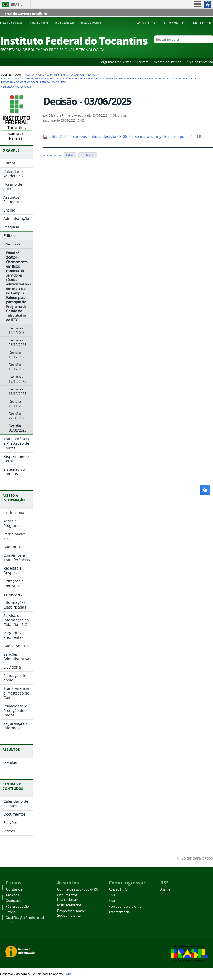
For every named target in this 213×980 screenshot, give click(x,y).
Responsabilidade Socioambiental (71, 913)
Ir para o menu (41, 23)
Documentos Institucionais (68, 897)
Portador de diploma (125, 906)
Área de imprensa (200, 62)
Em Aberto (88, 155)
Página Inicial (34, 74)
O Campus (78, 74)
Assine (165, 889)
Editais (92, 74)
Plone (68, 974)
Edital (70, 155)
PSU (112, 895)
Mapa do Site (203, 23)
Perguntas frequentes (115, 62)
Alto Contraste (176, 23)
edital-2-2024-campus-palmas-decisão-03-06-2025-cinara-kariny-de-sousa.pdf (115, 137)
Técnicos (12, 895)
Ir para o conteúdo (14, 23)
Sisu (112, 901)
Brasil (17, 4)
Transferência (119, 912)
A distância (14, 889)
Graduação (14, 901)
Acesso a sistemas (168, 62)
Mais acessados (69, 905)
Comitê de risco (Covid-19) (78, 889)
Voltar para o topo (197, 858)
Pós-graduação (17, 906)
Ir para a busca (67, 23)
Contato (143, 62)
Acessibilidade (148, 23)
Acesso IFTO (118, 889)
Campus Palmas (57, 74)
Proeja (11, 912)
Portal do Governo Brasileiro (25, 14)
